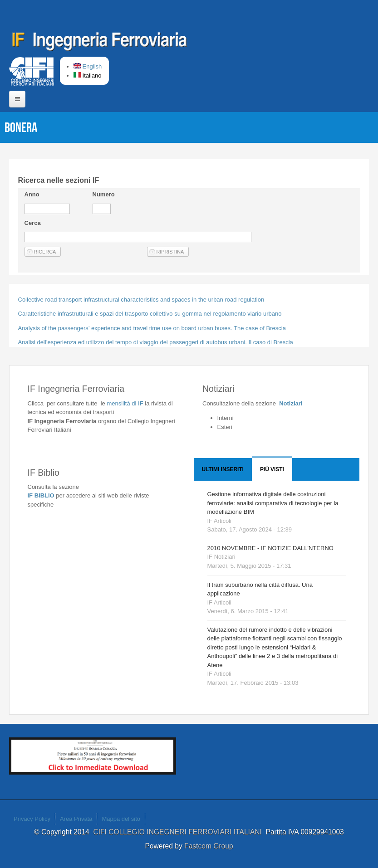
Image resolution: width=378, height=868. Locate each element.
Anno (32, 194)
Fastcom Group (209, 846)
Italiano (88, 76)
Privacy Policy (32, 819)
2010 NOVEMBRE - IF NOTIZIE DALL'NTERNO (270, 548)
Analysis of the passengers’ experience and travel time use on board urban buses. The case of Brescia (152, 328)
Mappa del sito (121, 819)
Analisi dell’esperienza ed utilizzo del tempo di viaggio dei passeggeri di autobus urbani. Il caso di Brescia (156, 342)
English (88, 66)
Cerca (33, 223)
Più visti (272, 469)
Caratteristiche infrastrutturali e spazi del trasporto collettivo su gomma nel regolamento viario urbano (150, 314)
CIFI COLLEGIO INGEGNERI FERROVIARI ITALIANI (179, 832)
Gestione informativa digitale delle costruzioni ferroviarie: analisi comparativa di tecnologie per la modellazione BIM (273, 503)
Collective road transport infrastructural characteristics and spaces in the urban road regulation (141, 300)
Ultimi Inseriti (223, 469)
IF (125, 403)
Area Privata (76, 819)
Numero (104, 194)
